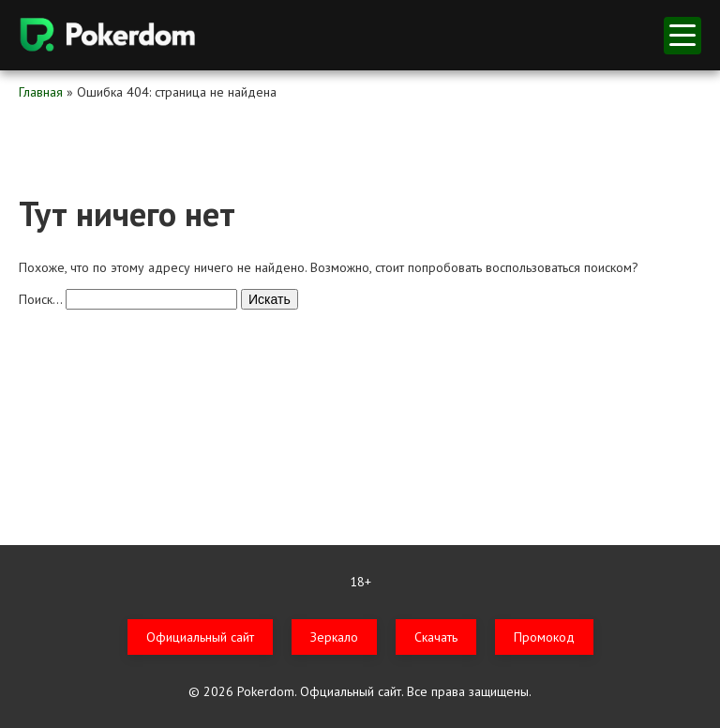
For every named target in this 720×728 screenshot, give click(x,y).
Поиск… (40, 299)
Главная (41, 92)
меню (682, 35)
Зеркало (334, 637)
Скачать (436, 637)
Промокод (544, 637)
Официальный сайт (200, 637)
